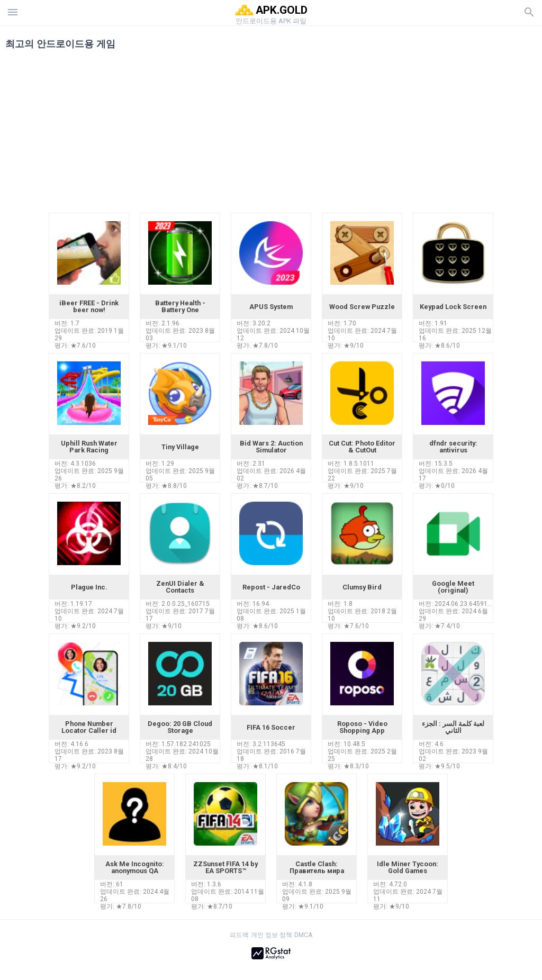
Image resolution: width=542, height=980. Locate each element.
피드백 (239, 935)
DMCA (303, 935)
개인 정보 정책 (272, 935)
